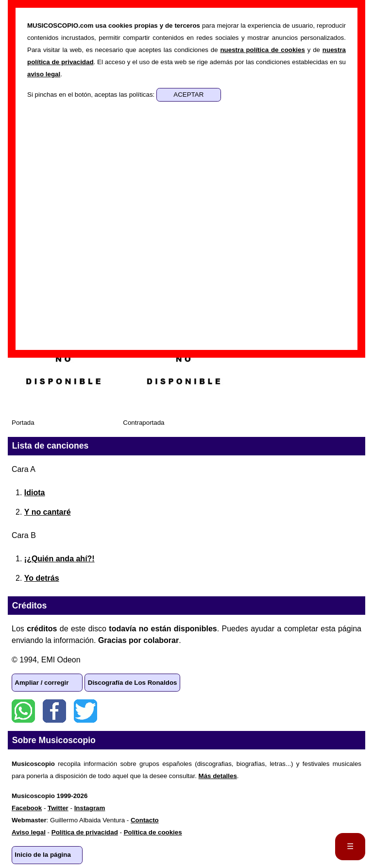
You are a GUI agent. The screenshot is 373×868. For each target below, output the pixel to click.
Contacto (145, 820)
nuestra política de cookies (262, 50)
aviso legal (44, 74)
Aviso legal (29, 832)
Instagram (90, 808)
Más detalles (218, 776)
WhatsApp (23, 711)
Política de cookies (153, 832)
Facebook (54, 711)
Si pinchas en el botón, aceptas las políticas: (92, 95)
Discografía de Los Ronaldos (133, 683)
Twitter (85, 711)
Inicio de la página (43, 855)
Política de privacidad (85, 832)
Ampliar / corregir (42, 683)
